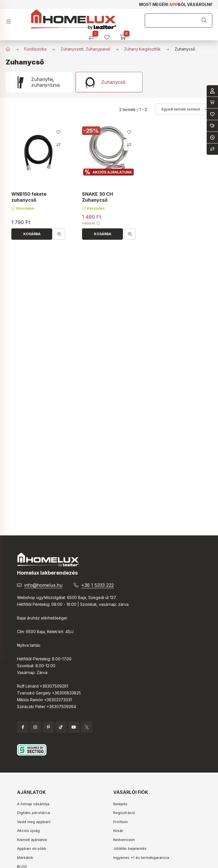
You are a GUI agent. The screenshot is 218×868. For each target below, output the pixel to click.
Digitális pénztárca (33, 813)
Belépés (120, 804)
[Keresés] (204, 20)
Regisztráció (124, 813)
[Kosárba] (32, 234)
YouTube (74, 727)
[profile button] (109, 35)
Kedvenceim (124, 840)
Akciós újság (28, 831)
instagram (35, 727)
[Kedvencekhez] (58, 132)
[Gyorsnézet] (59, 234)
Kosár (118, 831)
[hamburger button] (11, 20)
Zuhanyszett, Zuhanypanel (85, 49)
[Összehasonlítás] (94, 35)
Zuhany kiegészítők (142, 49)
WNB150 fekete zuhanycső (29, 197)
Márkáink (25, 857)
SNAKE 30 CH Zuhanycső (98, 197)
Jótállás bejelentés (130, 848)
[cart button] (125, 35)
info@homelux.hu (43, 585)
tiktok (61, 727)
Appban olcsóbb (32, 848)
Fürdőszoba (35, 49)
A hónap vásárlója (33, 804)
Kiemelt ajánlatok (32, 840)
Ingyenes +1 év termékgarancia (141, 857)
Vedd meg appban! (34, 822)
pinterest (48, 727)
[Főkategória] (8, 49)
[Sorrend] (184, 109)
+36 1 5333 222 (98, 585)
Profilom (120, 822)
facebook (23, 727)
